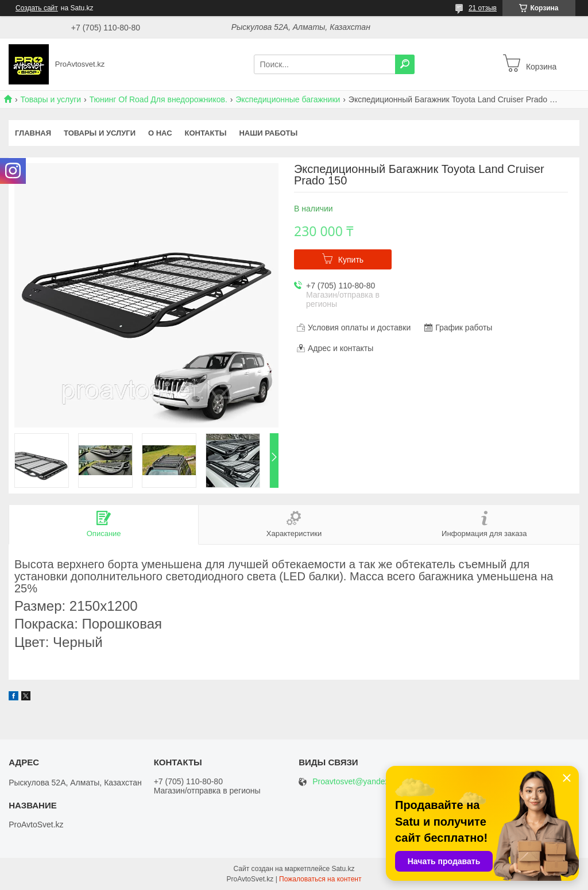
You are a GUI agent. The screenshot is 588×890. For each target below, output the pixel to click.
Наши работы (268, 133)
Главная (33, 133)
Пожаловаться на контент (320, 879)
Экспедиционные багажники (288, 99)
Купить (351, 260)
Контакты (206, 133)
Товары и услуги (51, 99)
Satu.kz (343, 869)
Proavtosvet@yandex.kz (356, 782)
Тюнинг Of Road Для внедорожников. (158, 99)
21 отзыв (483, 8)
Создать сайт (37, 8)
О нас (160, 133)
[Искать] (405, 64)
